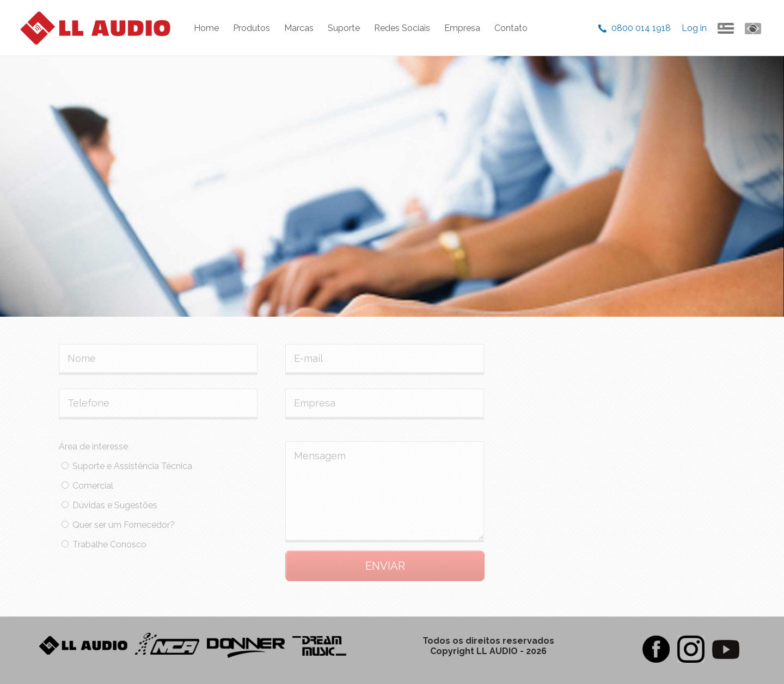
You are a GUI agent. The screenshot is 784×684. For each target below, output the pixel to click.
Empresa (462, 28)
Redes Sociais (402, 28)
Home (206, 28)
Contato (511, 28)
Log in (694, 28)
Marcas (299, 28)
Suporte (344, 28)
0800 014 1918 (641, 28)
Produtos (252, 28)
